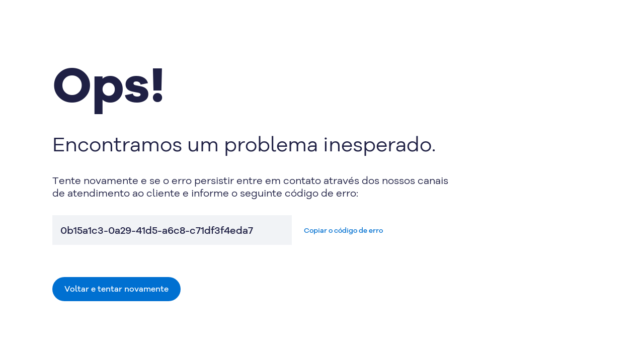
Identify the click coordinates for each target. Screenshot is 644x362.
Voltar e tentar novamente (116, 289)
